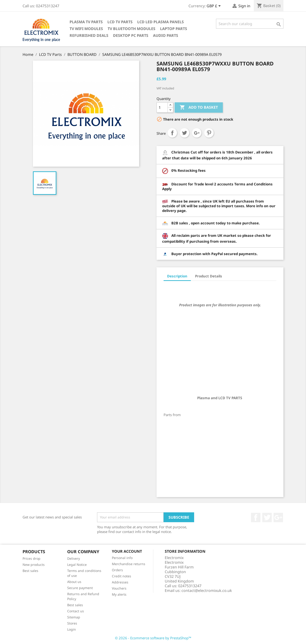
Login (72, 629)
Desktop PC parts (131, 35)
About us (74, 582)
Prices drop (31, 558)
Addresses (120, 582)
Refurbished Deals (89, 35)
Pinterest (209, 133)
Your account (127, 551)
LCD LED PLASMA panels (161, 22)
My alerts (119, 594)
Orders (117, 570)
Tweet (184, 133)
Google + (278, 517)
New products (34, 565)
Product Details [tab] (209, 276)
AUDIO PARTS (166, 35)
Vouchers (119, 588)
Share (172, 133)
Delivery (74, 558)
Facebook (256, 517)
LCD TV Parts (120, 22)
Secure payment (80, 588)
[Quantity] (162, 107)
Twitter (267, 517)
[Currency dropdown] (214, 6)
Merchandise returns (129, 564)
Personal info (122, 558)
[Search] (250, 24)
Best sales (30, 571)
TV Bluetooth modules (131, 29)
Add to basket (199, 107)
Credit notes (122, 576)
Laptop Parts (174, 29)
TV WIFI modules (86, 29)
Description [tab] (177, 276)
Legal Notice (77, 565)
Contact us (76, 611)
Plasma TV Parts (86, 22)
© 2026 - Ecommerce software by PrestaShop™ (153, 638)
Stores (72, 623)
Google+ (197, 133)
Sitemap (74, 617)
